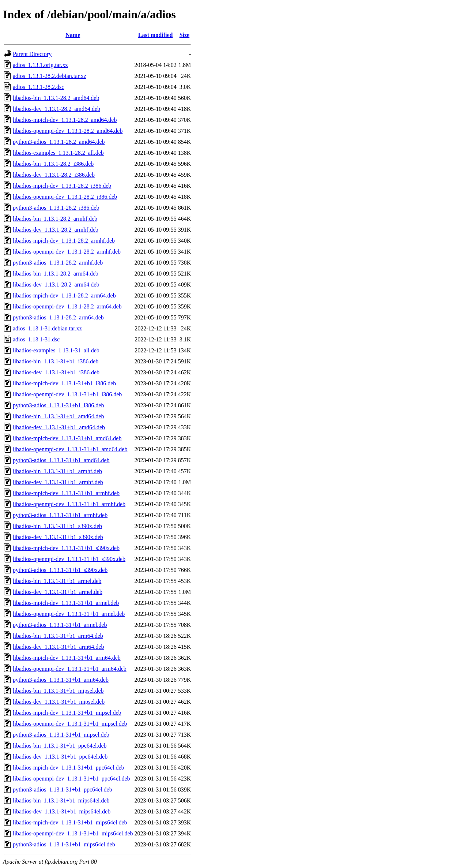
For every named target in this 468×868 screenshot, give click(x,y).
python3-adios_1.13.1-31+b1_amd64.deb (61, 460)
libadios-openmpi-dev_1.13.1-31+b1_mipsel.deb (70, 724)
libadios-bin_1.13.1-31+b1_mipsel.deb (58, 691)
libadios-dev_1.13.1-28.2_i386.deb (54, 175)
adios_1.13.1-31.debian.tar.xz (47, 328)
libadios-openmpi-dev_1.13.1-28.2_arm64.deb (67, 306)
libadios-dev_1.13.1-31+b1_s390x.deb (58, 537)
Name (73, 35)
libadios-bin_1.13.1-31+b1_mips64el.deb (61, 800)
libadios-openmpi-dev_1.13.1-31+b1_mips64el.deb (73, 833)
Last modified (156, 35)
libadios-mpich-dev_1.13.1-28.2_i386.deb (62, 186)
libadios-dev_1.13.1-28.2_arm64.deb (56, 285)
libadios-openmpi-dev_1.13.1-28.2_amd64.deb (68, 131)
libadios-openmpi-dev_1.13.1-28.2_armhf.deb (67, 252)
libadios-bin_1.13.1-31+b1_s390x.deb (57, 526)
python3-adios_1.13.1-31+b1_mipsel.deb (61, 735)
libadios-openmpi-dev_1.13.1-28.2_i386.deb (65, 197)
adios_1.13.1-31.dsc (36, 339)
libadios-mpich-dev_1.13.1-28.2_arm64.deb (64, 295)
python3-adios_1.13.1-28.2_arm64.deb (58, 317)
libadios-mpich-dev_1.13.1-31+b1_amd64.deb (67, 438)
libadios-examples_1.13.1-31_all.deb (56, 350)
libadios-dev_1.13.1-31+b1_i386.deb (56, 372)
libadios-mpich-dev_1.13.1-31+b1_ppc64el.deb (69, 768)
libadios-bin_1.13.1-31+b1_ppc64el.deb (60, 746)
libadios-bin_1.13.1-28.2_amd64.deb (56, 98)
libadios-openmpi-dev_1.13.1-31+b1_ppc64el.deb (71, 779)
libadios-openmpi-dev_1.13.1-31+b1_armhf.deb (69, 504)
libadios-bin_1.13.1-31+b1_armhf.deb (57, 471)
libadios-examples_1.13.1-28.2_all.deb (58, 153)
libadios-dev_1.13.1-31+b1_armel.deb (58, 592)
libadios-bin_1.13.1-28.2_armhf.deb (55, 219)
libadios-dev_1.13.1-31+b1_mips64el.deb (62, 811)
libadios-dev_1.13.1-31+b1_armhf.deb (58, 482)
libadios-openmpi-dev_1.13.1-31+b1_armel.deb (69, 614)
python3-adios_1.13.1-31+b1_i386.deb (58, 405)
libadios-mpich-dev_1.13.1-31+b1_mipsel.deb (67, 713)
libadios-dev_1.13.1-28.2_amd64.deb (56, 109)
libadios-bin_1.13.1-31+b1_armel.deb (57, 581)
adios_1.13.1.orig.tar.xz (40, 65)
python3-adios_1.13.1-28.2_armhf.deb (58, 263)
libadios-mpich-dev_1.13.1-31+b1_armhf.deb (66, 493)
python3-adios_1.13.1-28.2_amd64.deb (59, 142)
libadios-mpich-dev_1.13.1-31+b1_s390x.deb (66, 548)
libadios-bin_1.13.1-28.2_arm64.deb (56, 274)
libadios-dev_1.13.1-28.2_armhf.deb (56, 230)
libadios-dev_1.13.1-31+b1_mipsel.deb (59, 702)
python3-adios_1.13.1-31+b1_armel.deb (60, 625)
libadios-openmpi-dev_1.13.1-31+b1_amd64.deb (70, 449)
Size (185, 35)
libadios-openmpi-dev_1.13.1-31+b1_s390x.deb (69, 559)
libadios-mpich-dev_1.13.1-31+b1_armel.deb (66, 603)
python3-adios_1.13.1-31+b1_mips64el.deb (64, 844)
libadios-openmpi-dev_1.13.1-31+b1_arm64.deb (70, 669)
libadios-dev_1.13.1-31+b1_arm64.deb (58, 647)
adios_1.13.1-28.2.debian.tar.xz (50, 76)
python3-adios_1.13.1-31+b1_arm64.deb (61, 680)
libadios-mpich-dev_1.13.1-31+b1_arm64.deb (67, 658)
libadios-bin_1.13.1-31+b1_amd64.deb (58, 416)
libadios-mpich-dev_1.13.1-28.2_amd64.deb (65, 120)
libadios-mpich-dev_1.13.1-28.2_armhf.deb (64, 241)
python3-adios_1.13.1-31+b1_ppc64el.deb (63, 790)
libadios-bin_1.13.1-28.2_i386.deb (53, 164)
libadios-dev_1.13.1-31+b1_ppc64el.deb (60, 757)
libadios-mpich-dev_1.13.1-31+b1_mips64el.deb (70, 822)
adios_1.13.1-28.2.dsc (38, 87)
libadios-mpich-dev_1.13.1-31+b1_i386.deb (64, 383)
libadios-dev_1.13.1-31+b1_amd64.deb (59, 427)
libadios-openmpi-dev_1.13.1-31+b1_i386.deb (67, 394)
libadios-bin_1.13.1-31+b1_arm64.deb (58, 636)
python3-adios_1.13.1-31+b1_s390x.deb (60, 570)
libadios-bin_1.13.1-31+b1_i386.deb (56, 361)
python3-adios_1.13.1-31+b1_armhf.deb (60, 515)
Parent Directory (32, 54)
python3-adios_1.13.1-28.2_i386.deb (56, 208)
